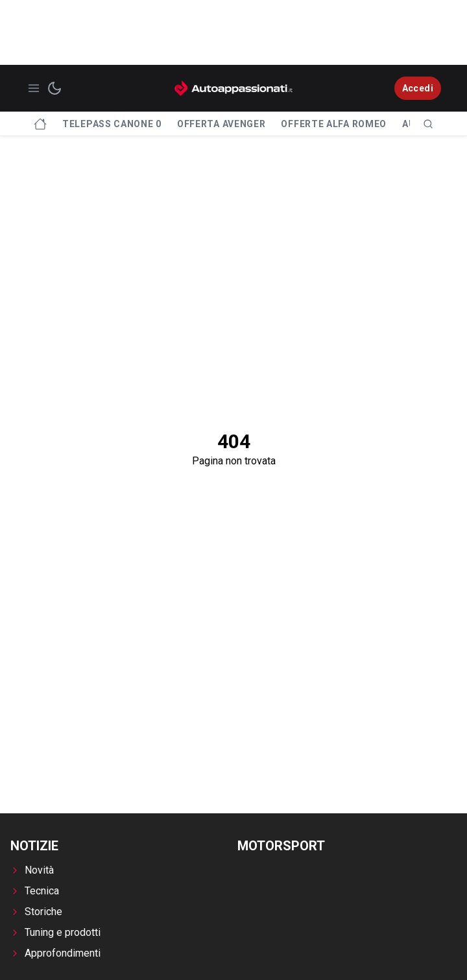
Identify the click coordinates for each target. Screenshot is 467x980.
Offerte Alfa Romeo (334, 124)
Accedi (418, 88)
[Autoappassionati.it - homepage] (233, 88)
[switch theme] (54, 88)
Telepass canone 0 (112, 124)
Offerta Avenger (222, 124)
